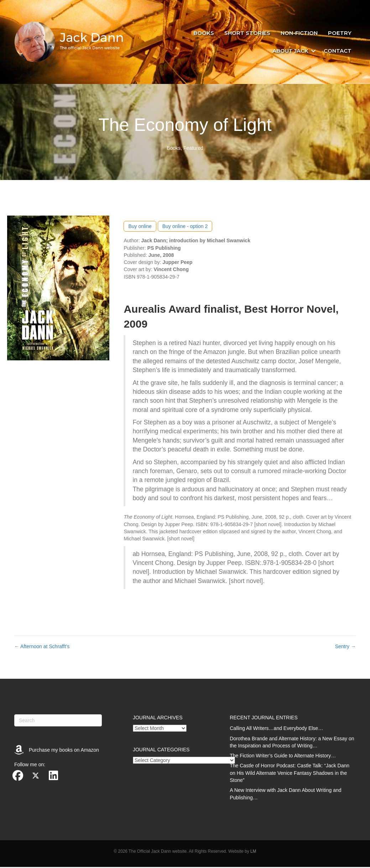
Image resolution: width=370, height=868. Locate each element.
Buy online (140, 227)
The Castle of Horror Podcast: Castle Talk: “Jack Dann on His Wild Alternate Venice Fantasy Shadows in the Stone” (290, 774)
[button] (313, 51)
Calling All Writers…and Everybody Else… (276, 729)
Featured (193, 149)
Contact (337, 51)
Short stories (247, 34)
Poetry (339, 34)
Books (203, 34)
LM (253, 852)
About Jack (290, 51)
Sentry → (345, 647)
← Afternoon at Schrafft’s (42, 647)
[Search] (58, 721)
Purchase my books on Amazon (64, 751)
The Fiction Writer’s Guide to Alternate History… (283, 757)
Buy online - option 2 (185, 227)
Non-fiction (298, 34)
